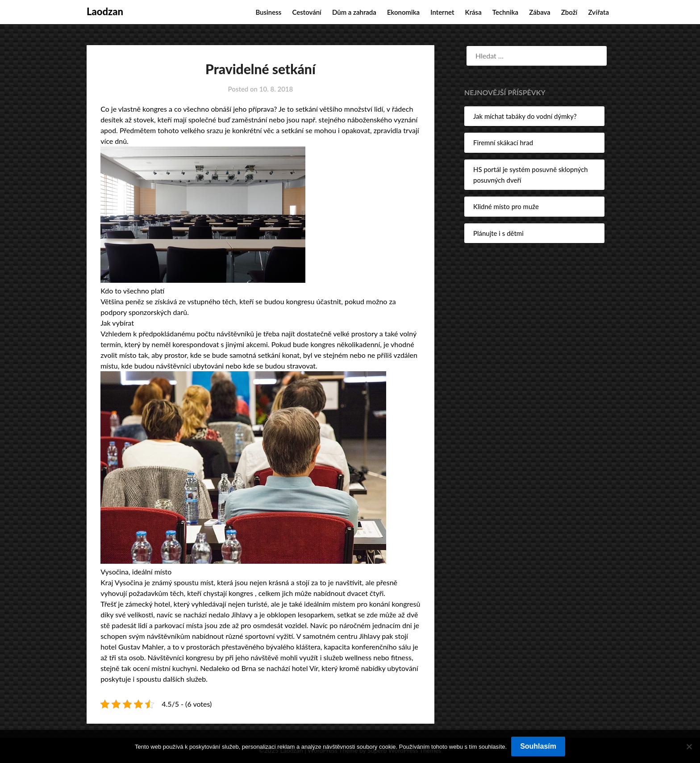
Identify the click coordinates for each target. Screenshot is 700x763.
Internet (442, 12)
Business (268, 12)
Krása (473, 12)
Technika (505, 12)
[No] (689, 746)
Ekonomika (403, 12)
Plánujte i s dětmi (498, 233)
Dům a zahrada (354, 12)
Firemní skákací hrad (503, 143)
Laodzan (105, 11)
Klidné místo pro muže (506, 206)
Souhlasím (538, 746)
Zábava (540, 12)
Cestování (306, 12)
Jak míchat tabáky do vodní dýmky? (525, 116)
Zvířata (598, 12)
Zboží (569, 12)
